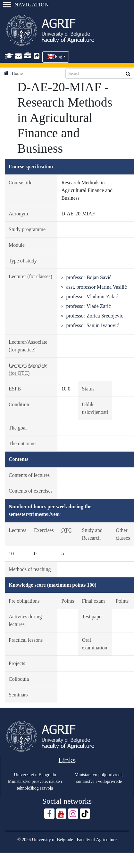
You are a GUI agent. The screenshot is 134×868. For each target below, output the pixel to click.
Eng (59, 56)
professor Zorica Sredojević (95, 316)
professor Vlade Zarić (88, 306)
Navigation (26, 5)
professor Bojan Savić (89, 277)
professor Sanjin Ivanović (92, 325)
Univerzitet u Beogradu (35, 775)
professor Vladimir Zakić (92, 297)
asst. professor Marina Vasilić (96, 287)
